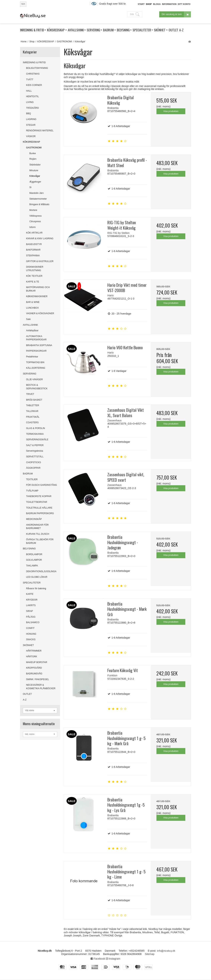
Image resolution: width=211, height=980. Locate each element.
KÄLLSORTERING (36, 368)
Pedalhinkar (32, 357)
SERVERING (30, 374)
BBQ (29, 114)
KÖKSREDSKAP (31, 142)
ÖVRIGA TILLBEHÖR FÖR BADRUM (40, 541)
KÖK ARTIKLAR (34, 233)
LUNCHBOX (33, 308)
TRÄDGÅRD (33, 108)
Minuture (34, 170)
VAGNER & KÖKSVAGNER (40, 313)
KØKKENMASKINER (37, 296)
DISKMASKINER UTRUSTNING (35, 269)
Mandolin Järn (36, 193)
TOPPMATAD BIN (35, 362)
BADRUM (28, 474)
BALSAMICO (33, 622)
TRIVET (30, 394)
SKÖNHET (28, 645)
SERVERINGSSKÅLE (37, 440)
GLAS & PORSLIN (36, 428)
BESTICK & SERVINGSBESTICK (37, 387)
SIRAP (30, 611)
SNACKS (31, 639)
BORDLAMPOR (34, 554)
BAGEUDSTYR (34, 244)
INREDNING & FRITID (34, 63)
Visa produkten (171, 111)
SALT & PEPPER (35, 445)
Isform (33, 227)
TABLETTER (33, 405)
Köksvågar (35, 176)
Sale (29, 319)
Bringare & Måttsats (39, 204)
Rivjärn (33, 159)
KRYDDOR (32, 600)
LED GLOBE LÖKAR (37, 577)
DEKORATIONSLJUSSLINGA (41, 571)
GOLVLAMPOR (34, 560)
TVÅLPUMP (32, 491)
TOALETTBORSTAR (37, 502)
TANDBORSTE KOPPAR (39, 496)
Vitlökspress (35, 216)
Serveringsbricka (35, 451)
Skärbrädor (35, 165)
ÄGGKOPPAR (33, 468)
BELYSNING (29, 549)
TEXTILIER (32, 479)
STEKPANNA (33, 256)
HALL (29, 91)
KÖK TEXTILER (34, 276)
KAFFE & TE (33, 282)
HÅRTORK (32, 657)
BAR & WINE (33, 302)
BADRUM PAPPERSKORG (40, 513)
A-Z (25, 700)
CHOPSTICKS (34, 462)
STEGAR (31, 125)
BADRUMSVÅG (34, 674)
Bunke (33, 153)
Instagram (113, 959)
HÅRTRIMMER (34, 651)
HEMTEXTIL (33, 96)
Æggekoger (35, 182)
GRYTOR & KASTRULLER (40, 261)
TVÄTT (30, 80)
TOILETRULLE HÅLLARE (39, 508)
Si (30, 187)
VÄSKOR (31, 136)
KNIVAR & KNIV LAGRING (40, 239)
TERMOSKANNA (35, 434)
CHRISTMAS (33, 74)
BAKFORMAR (33, 250)
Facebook (98, 959)
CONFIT (30, 628)
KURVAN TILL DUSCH (38, 534)
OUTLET (27, 694)
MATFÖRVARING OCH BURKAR (38, 289)
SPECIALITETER (32, 583)
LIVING (30, 102)
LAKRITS (31, 605)
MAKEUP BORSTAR (37, 662)
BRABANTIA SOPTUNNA (39, 345)
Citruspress (35, 221)
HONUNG (31, 634)
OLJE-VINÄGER (35, 379)
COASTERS (32, 422)
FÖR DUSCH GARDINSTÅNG (42, 485)
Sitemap (150, 954)
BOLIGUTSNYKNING (37, 68)
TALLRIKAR (32, 411)
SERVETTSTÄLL (35, 457)
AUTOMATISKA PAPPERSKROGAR (36, 338)
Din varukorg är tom (176, 14)
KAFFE (30, 594)
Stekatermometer (38, 199)
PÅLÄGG (31, 617)
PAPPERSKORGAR (36, 351)
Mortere (33, 210)
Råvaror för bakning (36, 588)
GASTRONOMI (34, 148)
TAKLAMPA (32, 566)
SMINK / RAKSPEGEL (38, 679)
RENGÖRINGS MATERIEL (40, 131)
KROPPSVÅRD (34, 668)
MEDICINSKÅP (34, 519)
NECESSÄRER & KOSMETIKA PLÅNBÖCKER (41, 687)
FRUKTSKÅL (33, 417)
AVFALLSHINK (30, 325)
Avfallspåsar (32, 330)
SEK (23, 4)
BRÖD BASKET (34, 400)
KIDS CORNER (34, 85)
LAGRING (31, 119)
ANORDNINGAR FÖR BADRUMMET (37, 527)
